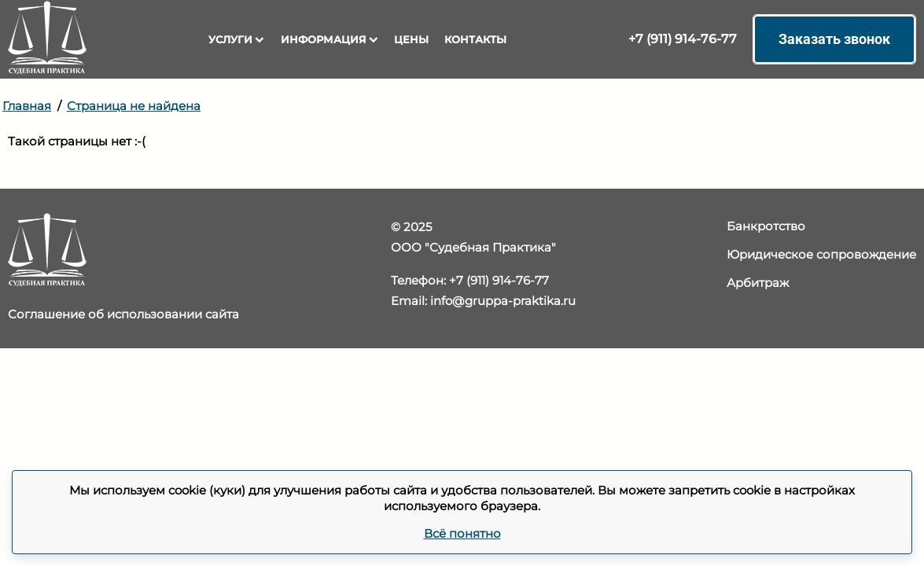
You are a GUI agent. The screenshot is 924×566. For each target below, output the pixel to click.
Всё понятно (462, 533)
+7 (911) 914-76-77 (683, 39)
